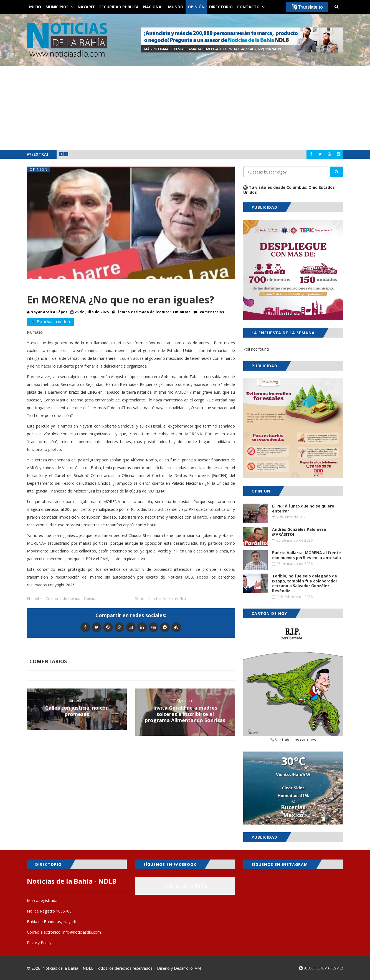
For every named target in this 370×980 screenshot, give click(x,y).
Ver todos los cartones (293, 740)
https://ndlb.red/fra (169, 598)
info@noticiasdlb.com (82, 932)
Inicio (35, 7)
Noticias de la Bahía (185, 886)
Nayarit (86, 7)
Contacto (248, 7)
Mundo (176, 7)
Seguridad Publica (119, 7)
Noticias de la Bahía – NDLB (68, 968)
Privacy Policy (39, 943)
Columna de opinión (64, 598)
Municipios (57, 7)
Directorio (221, 7)
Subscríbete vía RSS (318, 968)
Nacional (153, 7)
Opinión (196, 7)
